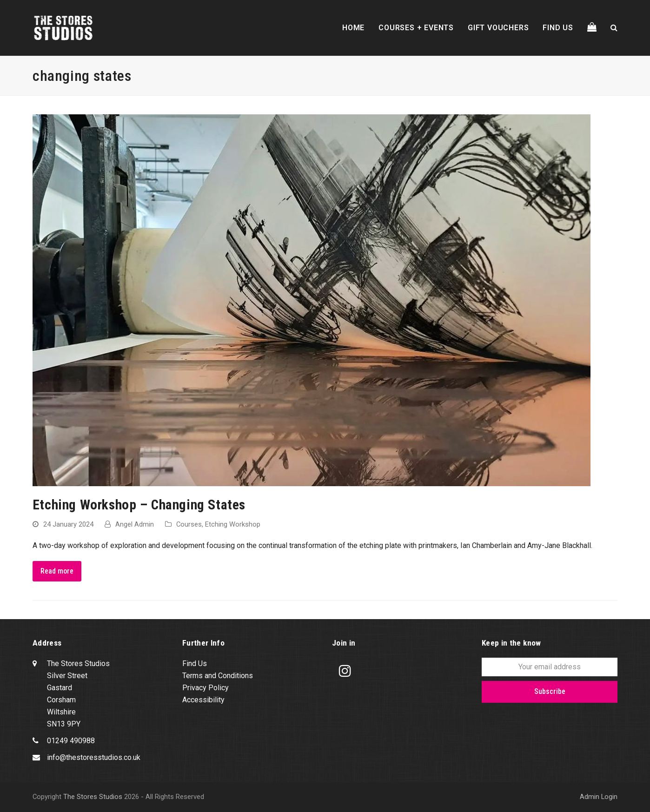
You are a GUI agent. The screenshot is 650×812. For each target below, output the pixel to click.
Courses (189, 524)
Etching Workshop (233, 524)
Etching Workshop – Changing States (139, 505)
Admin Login (599, 797)
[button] (592, 28)
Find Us (195, 663)
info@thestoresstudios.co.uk (94, 757)
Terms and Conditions (218, 676)
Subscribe (550, 691)
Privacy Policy (206, 688)
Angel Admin (135, 524)
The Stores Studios (93, 797)
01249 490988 (71, 741)
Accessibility (203, 700)
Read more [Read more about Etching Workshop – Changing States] (57, 571)
